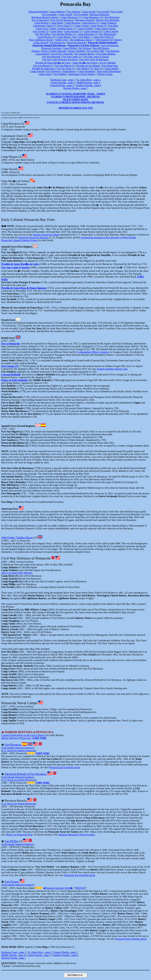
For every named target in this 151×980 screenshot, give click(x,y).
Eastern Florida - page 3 (63, 83)
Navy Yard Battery (82, 37)
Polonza (36, 51)
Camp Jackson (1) (73, 31)
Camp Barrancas (11, 124)
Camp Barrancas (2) (93, 17)
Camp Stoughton (86, 71)
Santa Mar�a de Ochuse (85, 63)
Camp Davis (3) (98, 26)
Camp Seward (37, 71)
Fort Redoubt (113, 51)
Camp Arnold (89, 12)
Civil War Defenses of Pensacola (26, 558)
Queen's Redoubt (77, 51)
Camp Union (45, 74)
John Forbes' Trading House (17, 538)
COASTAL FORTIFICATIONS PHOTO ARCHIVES (75, 102)
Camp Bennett (41, 23)
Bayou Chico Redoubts (108, 20)
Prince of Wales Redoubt (54, 51)
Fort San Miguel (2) (65, 66)
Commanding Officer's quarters (93, 352)
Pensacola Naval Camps (19, 703)
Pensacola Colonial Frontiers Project (20, 240)
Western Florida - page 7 (76, 88)
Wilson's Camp (105, 74)
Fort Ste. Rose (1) (66, 69)
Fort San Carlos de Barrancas (94, 59)
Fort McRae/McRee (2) (64, 34)
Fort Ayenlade (81, 14)
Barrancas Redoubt (85, 20)
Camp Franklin (85, 29)
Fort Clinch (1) (65, 26)
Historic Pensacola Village (46, 235)
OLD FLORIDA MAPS (75, 99)
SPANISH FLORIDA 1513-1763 (75, 108)
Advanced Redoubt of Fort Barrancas (26, 774)
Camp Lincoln (111, 31)
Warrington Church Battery (82, 74)
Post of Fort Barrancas (62, 20)
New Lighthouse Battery (41, 40)
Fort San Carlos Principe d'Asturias (60, 59)
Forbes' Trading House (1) (63, 29)
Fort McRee (12, 841)
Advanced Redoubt (38, 12)
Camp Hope (56, 31)
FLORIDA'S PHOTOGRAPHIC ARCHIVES (76, 97)
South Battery (69, 71)
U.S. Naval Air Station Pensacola (19, 751)
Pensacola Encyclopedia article (65, 767)
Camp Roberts (43, 54)
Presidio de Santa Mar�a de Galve (53, 63)
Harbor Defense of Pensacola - (24, 738)
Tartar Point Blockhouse (109, 71)
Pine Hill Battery (101, 48)
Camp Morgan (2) (46, 37)
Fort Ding (113, 26)
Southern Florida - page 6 (88, 85)
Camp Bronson (72, 23)
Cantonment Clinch (12, 136)
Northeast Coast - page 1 (63, 80)
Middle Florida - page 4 (88, 83)
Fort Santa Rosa (110, 66)
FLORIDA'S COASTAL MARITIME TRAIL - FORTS (75, 94)
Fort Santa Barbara (106, 54)
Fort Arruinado (49, 14)
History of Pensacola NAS (19, 835)
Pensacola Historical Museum (34, 237)
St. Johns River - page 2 (89, 80)
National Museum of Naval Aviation (77, 835)
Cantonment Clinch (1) (45, 26)
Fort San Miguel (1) (43, 66)
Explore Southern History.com (112, 369)
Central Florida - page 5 (62, 85)
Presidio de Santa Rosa (44, 69)
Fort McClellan (43, 34)
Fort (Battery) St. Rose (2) (90, 69)
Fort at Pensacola (110, 45)
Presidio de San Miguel (88, 66)
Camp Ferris (42, 29)
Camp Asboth (65, 14)
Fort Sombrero (53, 71)
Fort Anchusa (73, 12)
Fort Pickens (84, 48)
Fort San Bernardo (51, 57)
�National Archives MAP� (58, 888)
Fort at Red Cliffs (96, 51)
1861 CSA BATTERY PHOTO (17, 573)
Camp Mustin (64, 37)
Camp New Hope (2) (103, 37)
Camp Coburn (82, 26)
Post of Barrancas (40, 20)
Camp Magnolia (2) (87, 34)
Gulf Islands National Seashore (18, 748)
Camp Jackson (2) (93, 31)
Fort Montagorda (107, 34)
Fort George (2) (41, 31)
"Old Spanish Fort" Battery (108, 40)
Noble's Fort (62, 40)
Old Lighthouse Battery (81, 40)
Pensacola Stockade (51, 48)
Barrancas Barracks (99, 14)
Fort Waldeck (60, 74)
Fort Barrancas (112, 17)
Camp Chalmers (109, 23)
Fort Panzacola (58, 43)
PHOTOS (80, 888)
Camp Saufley (112, 69)
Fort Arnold (103, 12)
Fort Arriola (117, 12)
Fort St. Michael (107, 63)
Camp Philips (70, 48)
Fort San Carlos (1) (72, 57)
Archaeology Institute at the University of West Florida (108, 237)
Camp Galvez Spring (105, 29)
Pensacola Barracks (77, 43)
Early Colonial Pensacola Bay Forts (28, 220)
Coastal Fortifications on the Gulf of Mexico (24, 735)
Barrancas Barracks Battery (45, 17)
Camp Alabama (57, 12)
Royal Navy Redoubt (62, 54)
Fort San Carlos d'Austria (96, 57)
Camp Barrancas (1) (71, 17)
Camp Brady (57, 23)
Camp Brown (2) (90, 23)
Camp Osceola (41, 43)
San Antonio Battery (85, 54)
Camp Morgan (9, 157)
